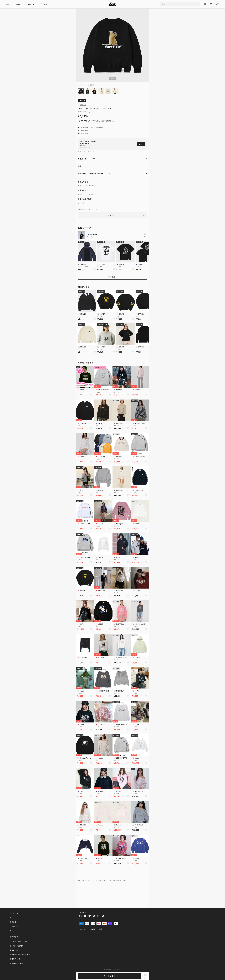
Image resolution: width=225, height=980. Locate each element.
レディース (14, 913)
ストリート (82, 194)
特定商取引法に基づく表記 (20, 955)
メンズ (12, 917)
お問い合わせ (82, 209)
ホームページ (82, 880)
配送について (93, 209)
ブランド (43, 4)
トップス (81, 186)
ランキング (30, 4)
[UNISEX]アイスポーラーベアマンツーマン (116, 880)
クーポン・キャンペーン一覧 (86, 151)
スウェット (92, 186)
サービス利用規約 (17, 946)
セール (17, 4)
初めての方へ (15, 937)
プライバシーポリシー (18, 941)
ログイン (94, 127)
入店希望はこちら (17, 963)
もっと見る (112, 277)
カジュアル (93, 194)
